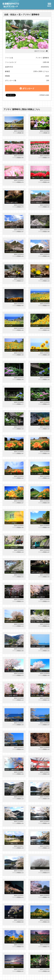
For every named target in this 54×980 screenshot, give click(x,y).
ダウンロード (27, 88)
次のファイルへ (40, 51)
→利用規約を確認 (43, 95)
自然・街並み (10, 15)
